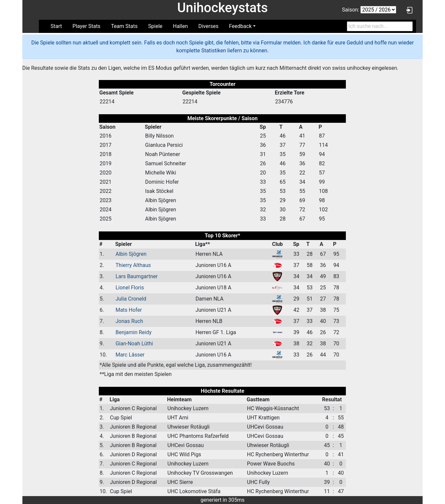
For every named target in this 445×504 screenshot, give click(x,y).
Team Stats (124, 26)
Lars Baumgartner (137, 276)
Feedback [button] (240, 26)
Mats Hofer (129, 310)
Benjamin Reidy (134, 332)
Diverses (208, 26)
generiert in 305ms (223, 500)
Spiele (155, 26)
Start (56, 26)
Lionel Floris (130, 288)
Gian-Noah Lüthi (134, 344)
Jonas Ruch (129, 321)
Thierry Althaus (133, 265)
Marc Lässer (130, 355)
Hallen (180, 26)
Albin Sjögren (131, 254)
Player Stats (86, 26)
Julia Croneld (131, 299)
